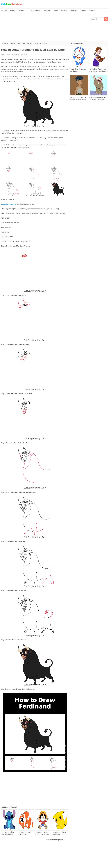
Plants (13, 11)
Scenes (92, 11)
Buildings (47, 11)
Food (56, 11)
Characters (22, 11)
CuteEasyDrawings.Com (55, 840)
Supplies (64, 11)
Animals (4, 11)
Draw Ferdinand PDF (10, 204)
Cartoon (83, 11)
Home (6, 43)
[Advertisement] (55, 36)
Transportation (35, 11)
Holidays (74, 11)
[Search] (106, 19)
